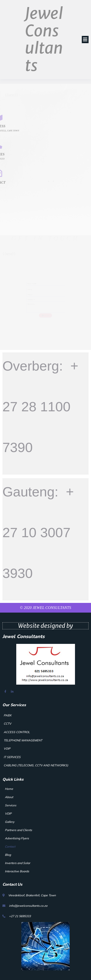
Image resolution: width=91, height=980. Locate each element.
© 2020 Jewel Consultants (45, 608)
